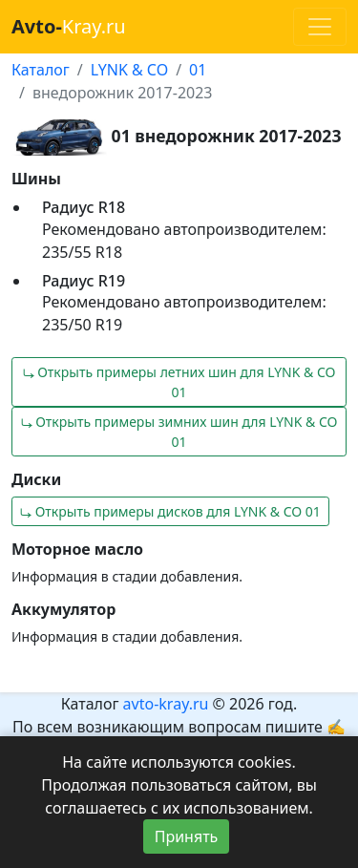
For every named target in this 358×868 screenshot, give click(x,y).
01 (198, 70)
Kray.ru (69, 26)
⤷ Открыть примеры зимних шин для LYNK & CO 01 (179, 432)
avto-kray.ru (166, 704)
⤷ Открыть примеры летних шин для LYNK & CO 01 (179, 382)
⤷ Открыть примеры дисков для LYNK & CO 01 (170, 511)
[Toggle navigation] (320, 27)
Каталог (41, 70)
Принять (187, 836)
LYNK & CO (129, 70)
